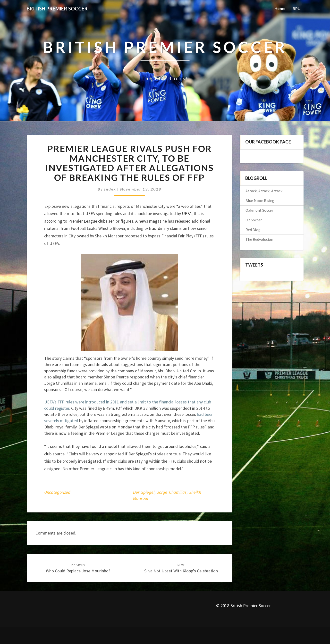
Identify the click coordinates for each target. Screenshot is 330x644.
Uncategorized (57, 492)
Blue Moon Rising (260, 201)
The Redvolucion (259, 239)
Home (280, 8)
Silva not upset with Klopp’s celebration (181, 568)
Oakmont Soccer (259, 210)
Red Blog (253, 230)
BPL (296, 8)
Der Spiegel (144, 492)
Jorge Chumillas (172, 492)
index (110, 189)
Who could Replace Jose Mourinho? (78, 568)
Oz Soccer (254, 220)
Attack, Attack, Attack (264, 191)
